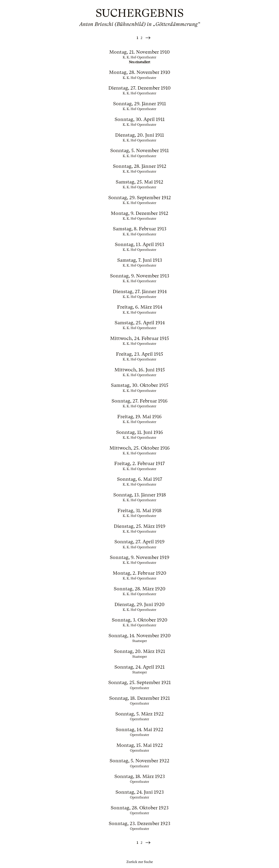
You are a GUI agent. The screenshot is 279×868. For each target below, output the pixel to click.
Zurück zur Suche (140, 862)
